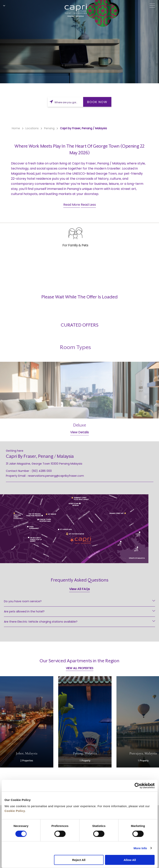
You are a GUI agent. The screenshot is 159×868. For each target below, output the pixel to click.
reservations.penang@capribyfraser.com (56, 476)
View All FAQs (79, 589)
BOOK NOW (97, 102)
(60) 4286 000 (42, 471)
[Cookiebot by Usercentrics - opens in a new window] (137, 786)
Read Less (88, 205)
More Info (140, 848)
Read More (72, 205)
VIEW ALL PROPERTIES (80, 668)
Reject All (79, 860)
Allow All (130, 860)
